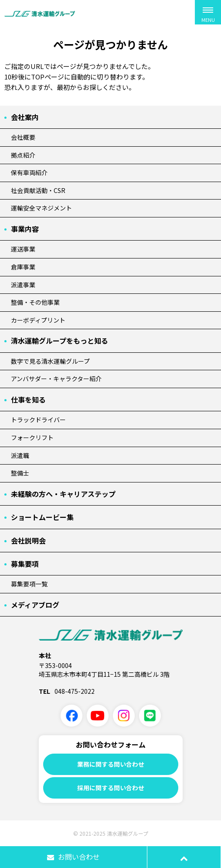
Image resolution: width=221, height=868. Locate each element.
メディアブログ (35, 605)
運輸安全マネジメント (41, 208)
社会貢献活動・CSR (38, 190)
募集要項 (25, 564)
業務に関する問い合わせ (111, 764)
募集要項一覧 (29, 584)
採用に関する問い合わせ (111, 788)
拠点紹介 (23, 155)
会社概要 (23, 137)
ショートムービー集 (42, 517)
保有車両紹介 (29, 172)
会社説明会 (28, 541)
